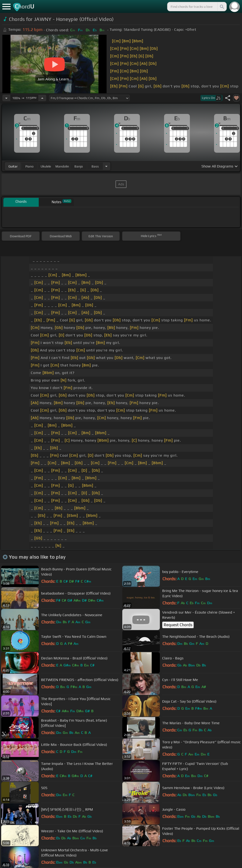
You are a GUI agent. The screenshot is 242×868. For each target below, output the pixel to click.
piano (29, 166)
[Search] (222, 7)
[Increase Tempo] (42, 98)
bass (95, 166)
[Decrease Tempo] (6, 98)
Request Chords (178, 625)
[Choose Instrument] (106, 166)
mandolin (62, 166)
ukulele (46, 166)
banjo (79, 166)
